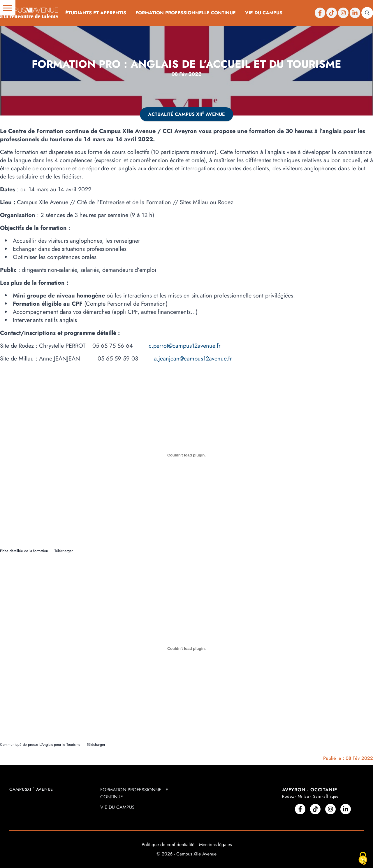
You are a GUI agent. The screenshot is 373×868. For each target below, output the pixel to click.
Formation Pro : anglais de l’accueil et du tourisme (186, 64)
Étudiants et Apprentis (96, 13)
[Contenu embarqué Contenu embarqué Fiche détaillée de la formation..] (186, 455)
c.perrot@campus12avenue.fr (185, 346)
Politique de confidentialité (168, 845)
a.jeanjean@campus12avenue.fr (193, 359)
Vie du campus (264, 13)
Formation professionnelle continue (186, 13)
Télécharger (64, 551)
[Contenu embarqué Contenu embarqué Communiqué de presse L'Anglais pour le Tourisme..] (186, 649)
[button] (8, 8)
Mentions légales (215, 845)
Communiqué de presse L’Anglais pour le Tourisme (40, 744)
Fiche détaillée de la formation (24, 551)
